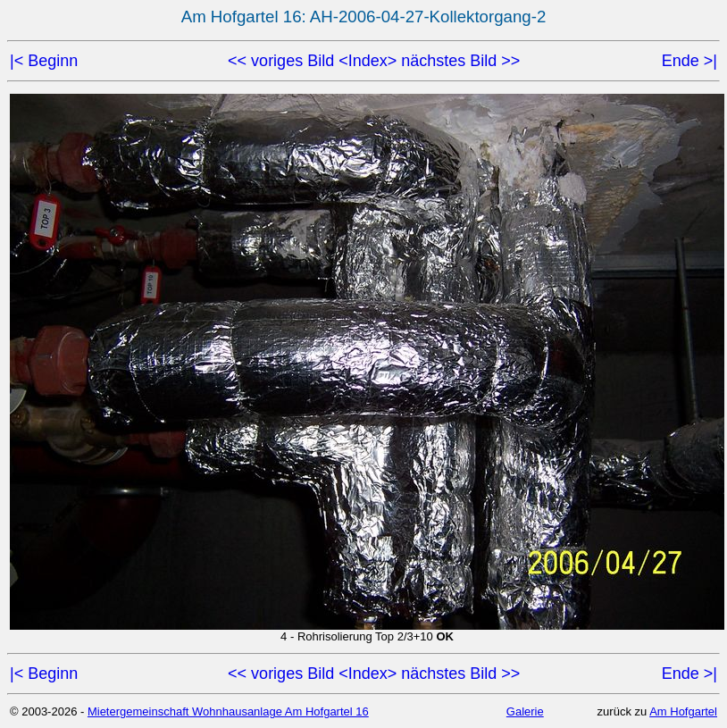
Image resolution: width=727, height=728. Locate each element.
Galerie (525, 711)
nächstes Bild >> (460, 61)
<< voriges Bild (281, 61)
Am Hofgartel (683, 711)
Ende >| (689, 61)
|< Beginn (44, 61)
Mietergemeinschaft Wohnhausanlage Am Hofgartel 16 (228, 711)
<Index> (368, 61)
